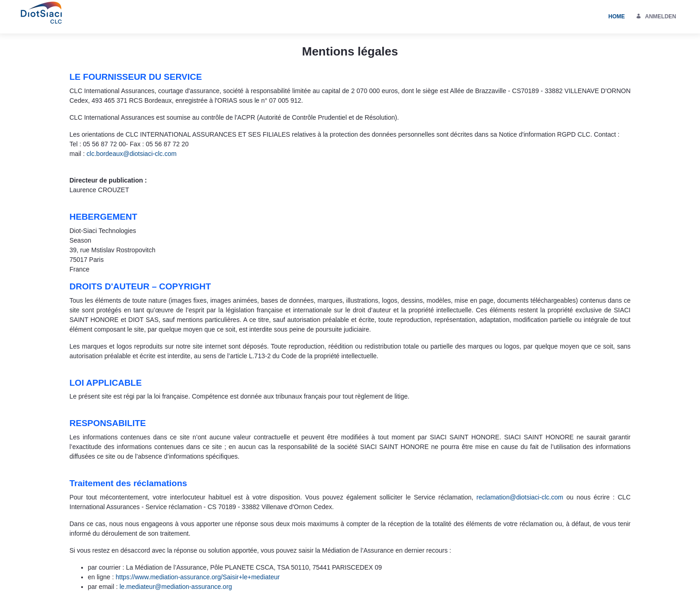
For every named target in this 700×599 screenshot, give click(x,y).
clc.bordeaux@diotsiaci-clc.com (132, 154)
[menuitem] (617, 17)
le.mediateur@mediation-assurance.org (176, 587)
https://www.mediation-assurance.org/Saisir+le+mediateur (198, 577)
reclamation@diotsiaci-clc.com (520, 497)
